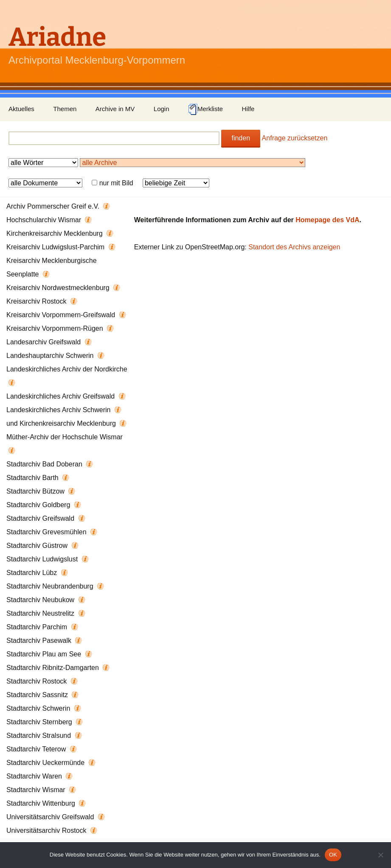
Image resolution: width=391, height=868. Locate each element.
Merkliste (205, 109)
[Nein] (380, 855)
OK (333, 855)
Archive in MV (115, 109)
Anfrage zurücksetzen (295, 138)
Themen (65, 109)
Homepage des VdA (327, 220)
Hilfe (248, 109)
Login (162, 109)
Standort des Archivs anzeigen (294, 247)
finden (241, 138)
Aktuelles (21, 109)
